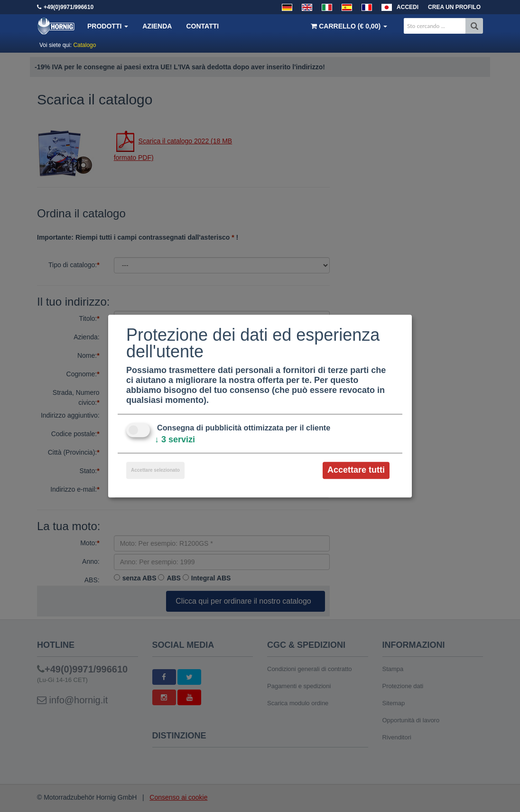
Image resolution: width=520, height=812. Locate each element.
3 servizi (175, 440)
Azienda (157, 26)
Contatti (202, 26)
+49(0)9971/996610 (69, 7)
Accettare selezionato (155, 471)
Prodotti (108, 26)
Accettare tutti (356, 470)
